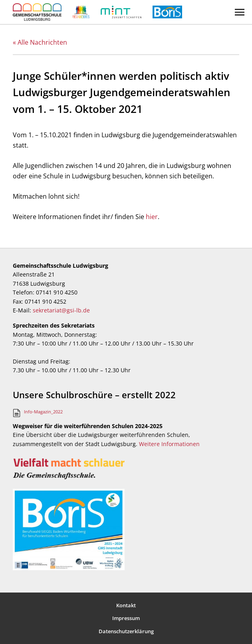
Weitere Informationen (169, 444)
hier (152, 217)
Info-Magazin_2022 (43, 412)
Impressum (126, 618)
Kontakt (126, 605)
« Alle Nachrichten (40, 42)
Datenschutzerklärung (126, 631)
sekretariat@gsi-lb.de (61, 310)
